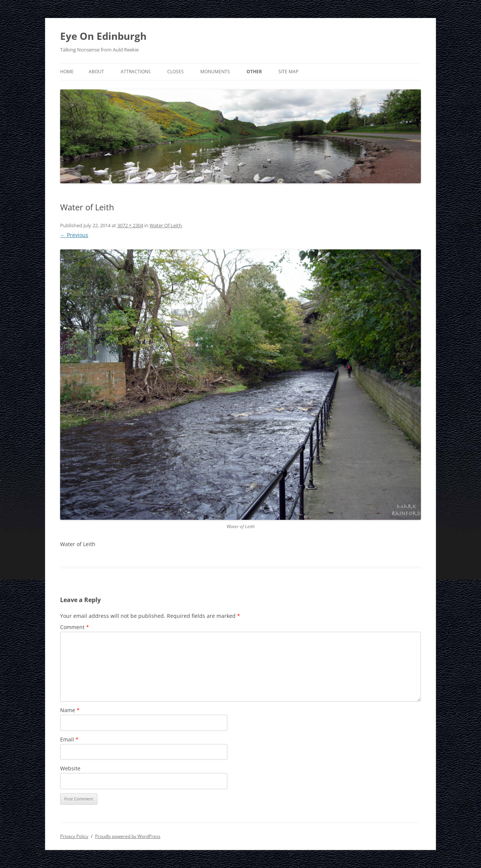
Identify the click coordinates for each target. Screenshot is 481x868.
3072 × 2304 (130, 225)
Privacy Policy (74, 836)
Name (70, 710)
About (96, 72)
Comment (75, 627)
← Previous (74, 235)
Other (254, 72)
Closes (175, 72)
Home (67, 72)
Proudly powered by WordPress (128, 836)
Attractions (136, 72)
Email (69, 739)
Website (70, 768)
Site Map (288, 72)
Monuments (215, 72)
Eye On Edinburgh (103, 36)
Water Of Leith (166, 225)
